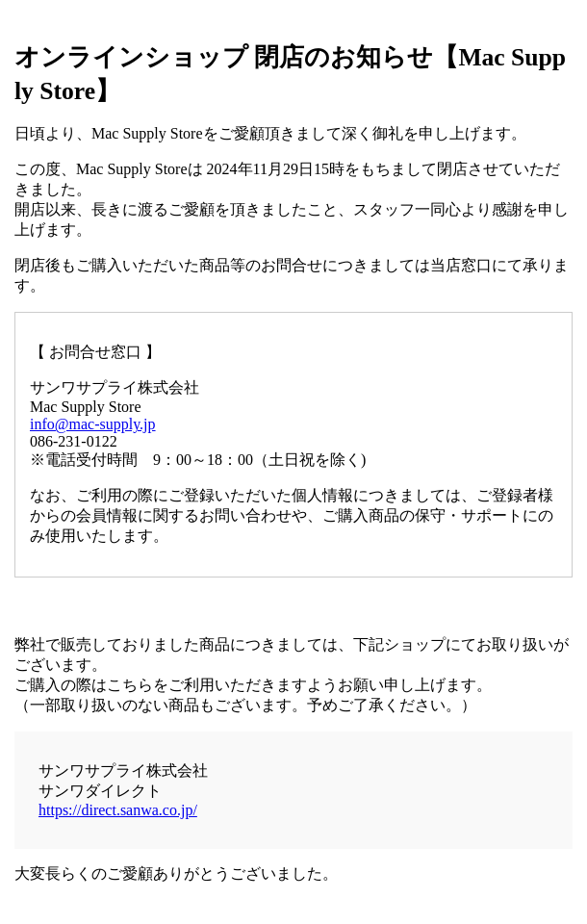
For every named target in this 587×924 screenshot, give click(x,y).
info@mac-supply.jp (93, 424)
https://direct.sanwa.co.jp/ (118, 810)
